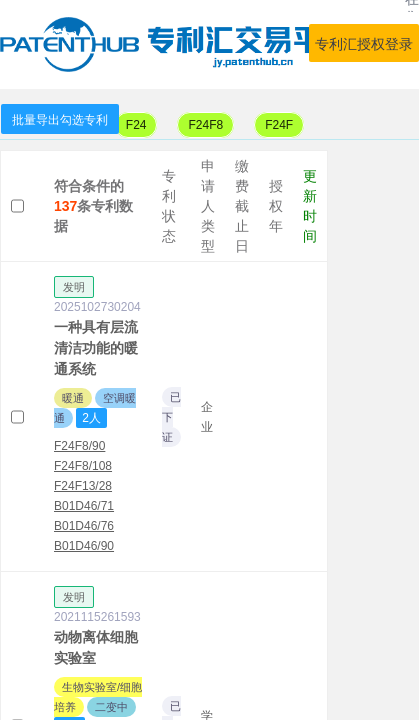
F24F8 (205, 125)
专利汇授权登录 (364, 44)
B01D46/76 (84, 526)
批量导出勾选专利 (60, 120)
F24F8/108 (83, 466)
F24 (136, 125)
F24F (279, 125)
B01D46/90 (84, 546)
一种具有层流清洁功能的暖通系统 (96, 348)
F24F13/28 (83, 486)
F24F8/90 (79, 446)
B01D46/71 (84, 506)
